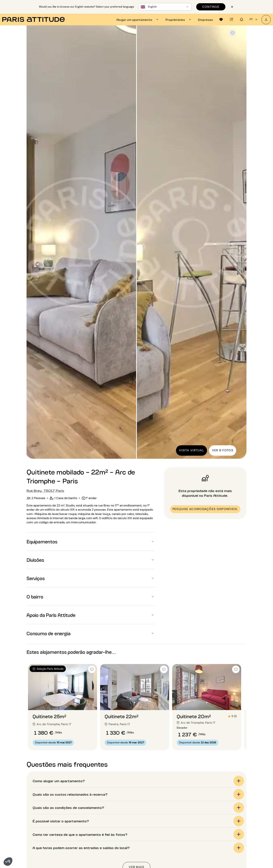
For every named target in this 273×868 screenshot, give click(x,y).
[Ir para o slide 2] (63, 702)
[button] (8, 862)
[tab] (138, 20)
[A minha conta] (266, 20)
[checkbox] (232, 33)
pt (254, 20)
